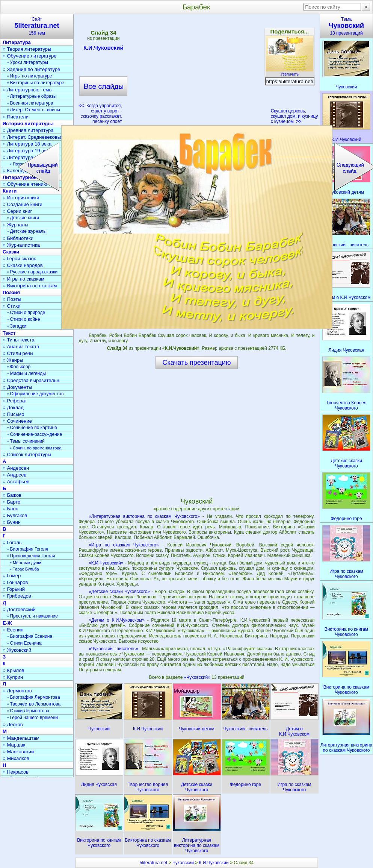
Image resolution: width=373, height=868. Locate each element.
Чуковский (183, 863)
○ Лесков (13, 725)
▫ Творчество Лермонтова (34, 704)
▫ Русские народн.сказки (32, 272)
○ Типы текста (19, 340)
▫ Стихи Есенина (24, 643)
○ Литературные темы (28, 90)
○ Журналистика (21, 245)
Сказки (11, 252)
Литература (17, 42)
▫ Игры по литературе (29, 76)
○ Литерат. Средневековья (33, 137)
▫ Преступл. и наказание (32, 616)
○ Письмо (14, 414)
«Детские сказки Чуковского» (119, 592)
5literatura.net (153, 863)
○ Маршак (14, 745)
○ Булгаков (15, 515)
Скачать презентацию (197, 363)
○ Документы (17, 387)
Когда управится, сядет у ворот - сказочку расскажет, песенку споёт (100, 114)
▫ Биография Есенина (30, 636)
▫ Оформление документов (35, 394)
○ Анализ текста (21, 347)
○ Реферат (15, 401)
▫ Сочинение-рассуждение (35, 434)
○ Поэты (12, 299)
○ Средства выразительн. (32, 380)
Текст (9, 333)
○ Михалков (16, 758)
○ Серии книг (17, 211)
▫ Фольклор (19, 367)
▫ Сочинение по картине (32, 428)
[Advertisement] (196, 71)
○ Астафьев (16, 482)
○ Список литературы (27, 454)
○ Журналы (15, 225)
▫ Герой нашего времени (32, 718)
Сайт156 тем (37, 26)
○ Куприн (13, 677)
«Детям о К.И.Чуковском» (117, 620)
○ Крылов (13, 670)
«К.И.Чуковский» (106, 563)
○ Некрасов (16, 772)
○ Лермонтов (17, 691)
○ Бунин (12, 522)
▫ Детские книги (23, 218)
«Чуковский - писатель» (113, 649)
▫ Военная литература (30, 103)
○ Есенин (13, 630)
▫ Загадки (17, 326)
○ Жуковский (17, 650)
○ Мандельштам (21, 738)
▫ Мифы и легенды (26, 373)
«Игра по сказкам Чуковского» (124, 545)
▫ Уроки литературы (28, 62)
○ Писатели (16, 117)
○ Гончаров (15, 582)
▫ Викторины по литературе (36, 83)
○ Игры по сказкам (23, 279)
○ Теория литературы (27, 49)
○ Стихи (12, 306)
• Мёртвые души (26, 563)
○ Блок (10, 509)
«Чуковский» (198, 677)
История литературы (28, 124)
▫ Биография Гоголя (28, 549)
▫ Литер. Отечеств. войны (34, 110)
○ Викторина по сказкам (30, 286)
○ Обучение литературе (30, 56)
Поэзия (11, 292)
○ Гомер (12, 576)
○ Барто (11, 502)
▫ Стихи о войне (23, 319)
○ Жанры (13, 360)
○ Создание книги (23, 204)
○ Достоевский (19, 609)
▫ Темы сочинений (26, 441)
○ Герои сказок (19, 259)
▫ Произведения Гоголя (31, 556)
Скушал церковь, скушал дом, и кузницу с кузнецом (294, 116)
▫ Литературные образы (32, 96)
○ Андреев (15, 475)
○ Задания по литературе (31, 69)
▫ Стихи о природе (26, 313)
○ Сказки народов (23, 265)
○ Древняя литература (28, 130)
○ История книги (21, 198)
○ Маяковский (18, 752)
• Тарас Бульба (25, 569)
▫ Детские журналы (27, 231)
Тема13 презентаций (346, 26)
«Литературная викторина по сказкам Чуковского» (144, 516)
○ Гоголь (12, 542)
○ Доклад (13, 407)
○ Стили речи (18, 353)
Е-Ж (7, 623)
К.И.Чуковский (103, 49)
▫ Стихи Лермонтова (28, 711)
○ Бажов (12, 495)
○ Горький (14, 589)
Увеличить (290, 72)
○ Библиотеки (18, 238)
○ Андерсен (16, 468)
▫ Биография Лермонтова (34, 697)
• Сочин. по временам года (36, 448)
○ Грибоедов (17, 596)
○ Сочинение (17, 421)
